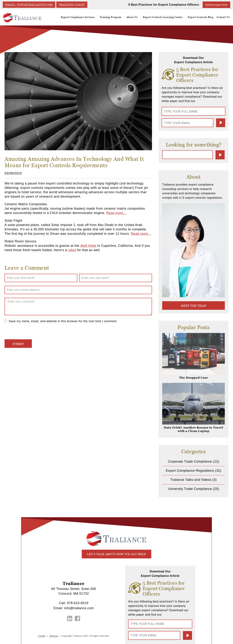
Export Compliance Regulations (190, 470)
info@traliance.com (79, 608)
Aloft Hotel (88, 246)
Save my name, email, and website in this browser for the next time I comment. (63, 321)
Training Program (113, 17)
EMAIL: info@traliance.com (29, 5)
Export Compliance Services (81, 18)
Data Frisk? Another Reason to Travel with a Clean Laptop (193, 429)
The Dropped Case (193, 377)
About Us (134, 18)
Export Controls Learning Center (164, 18)
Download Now (216, 5)
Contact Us (224, 17)
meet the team (194, 306)
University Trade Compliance (190, 489)
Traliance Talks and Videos (191, 480)
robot (72, 250)
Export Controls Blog (201, 17)
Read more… (116, 213)
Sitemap (54, 636)
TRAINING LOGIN (72, 5)
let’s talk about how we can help (117, 554)
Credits (42, 636)
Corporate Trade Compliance (190, 461)
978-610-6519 (78, 603)
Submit (221, 123)
